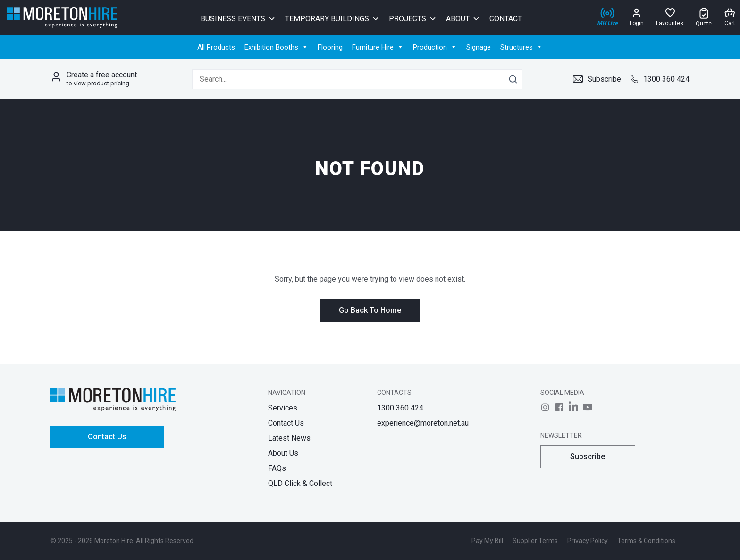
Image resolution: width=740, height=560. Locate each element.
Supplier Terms (535, 541)
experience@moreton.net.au (423, 423)
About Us (283, 453)
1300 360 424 (660, 79)
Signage (479, 47)
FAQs (277, 468)
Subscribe (597, 79)
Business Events (238, 18)
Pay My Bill (487, 541)
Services (283, 408)
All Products (216, 47)
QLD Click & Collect (300, 483)
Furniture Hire (378, 47)
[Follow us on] (545, 407)
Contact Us (107, 437)
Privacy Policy (588, 541)
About (463, 18)
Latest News (289, 438)
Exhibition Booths (276, 47)
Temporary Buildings (332, 18)
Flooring (330, 47)
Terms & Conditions (646, 541)
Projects (413, 18)
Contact (506, 19)
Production (435, 47)
